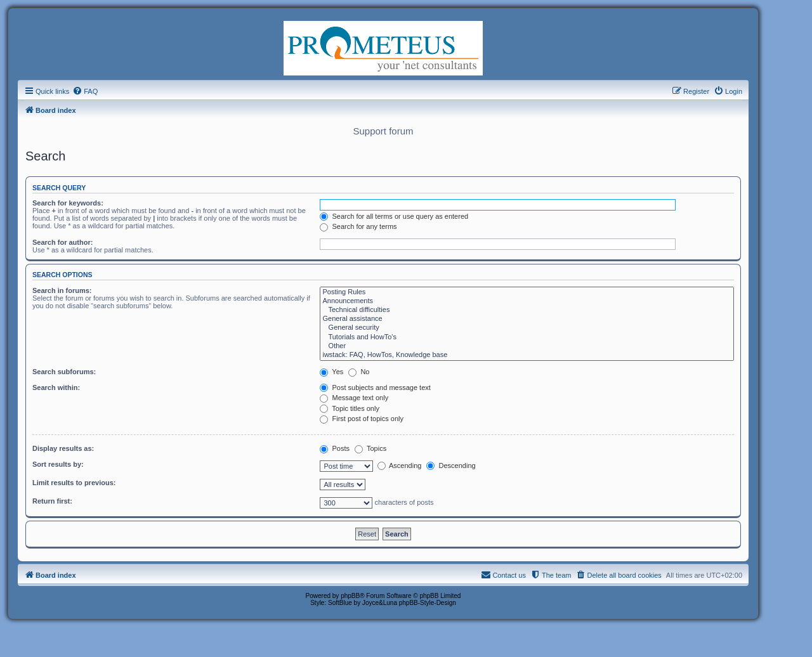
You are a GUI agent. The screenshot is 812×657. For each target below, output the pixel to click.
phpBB (350, 596)
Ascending (400, 465)
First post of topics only (362, 419)
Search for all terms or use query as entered (394, 216)
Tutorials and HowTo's (527, 337)
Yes (331, 372)
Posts (335, 448)
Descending (451, 465)
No (359, 372)
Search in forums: (62, 290)
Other (527, 346)
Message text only (354, 398)
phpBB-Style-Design (428, 603)
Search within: (56, 387)
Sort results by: (58, 464)
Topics (370, 448)
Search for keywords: (68, 203)
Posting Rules (527, 292)
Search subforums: (64, 372)
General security (527, 328)
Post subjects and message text (375, 387)
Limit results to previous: (74, 483)
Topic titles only (349, 408)
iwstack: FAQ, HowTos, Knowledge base (527, 355)
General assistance (527, 319)
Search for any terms (358, 226)
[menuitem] (85, 91)
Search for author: (62, 242)
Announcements (527, 301)
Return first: (52, 501)
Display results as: (63, 448)
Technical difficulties (527, 310)
